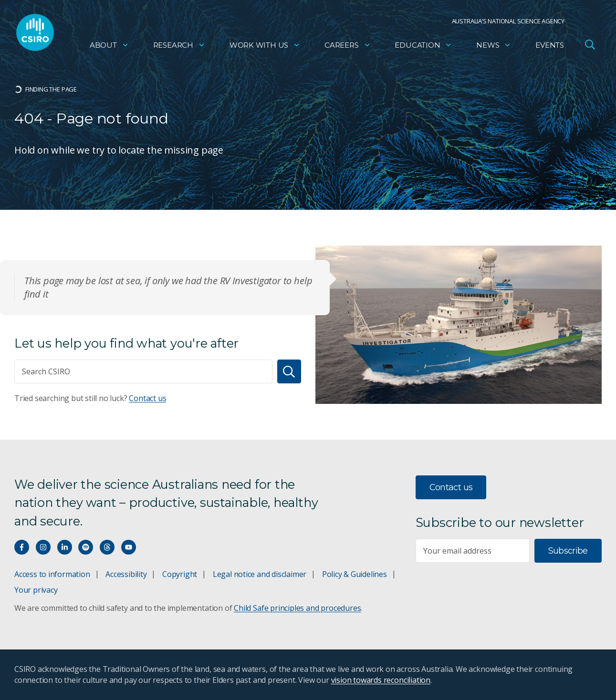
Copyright (180, 574)
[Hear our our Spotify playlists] (86, 547)
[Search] (289, 371)
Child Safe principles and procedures (297, 608)
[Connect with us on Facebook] (22, 547)
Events (550, 46)
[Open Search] (590, 45)
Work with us (265, 46)
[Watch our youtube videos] (129, 547)
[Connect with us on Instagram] (43, 547)
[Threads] (107, 547)
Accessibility (126, 574)
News (494, 46)
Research (179, 46)
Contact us (147, 398)
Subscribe (568, 551)
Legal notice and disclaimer (260, 574)
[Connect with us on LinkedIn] (65, 547)
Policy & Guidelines (355, 574)
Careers (348, 46)
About (109, 46)
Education (423, 46)
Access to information (52, 574)
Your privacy (36, 590)
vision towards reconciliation (381, 680)
